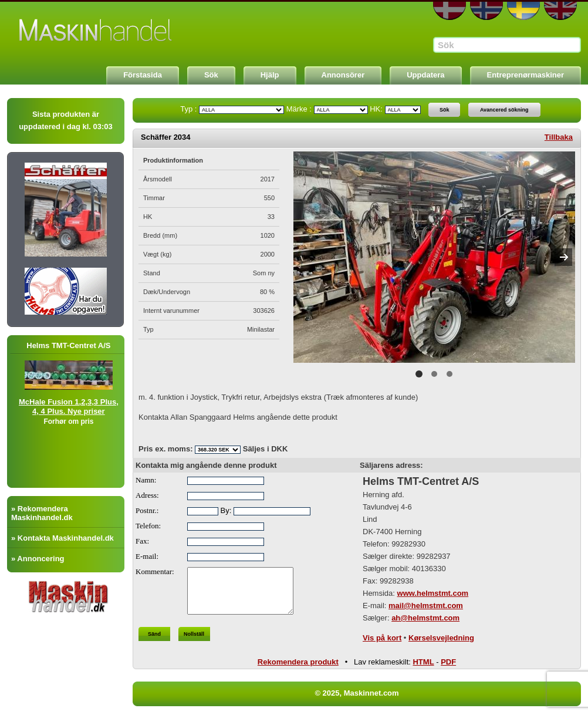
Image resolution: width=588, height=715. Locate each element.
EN (560, 11)
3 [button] (450, 374)
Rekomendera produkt (298, 665)
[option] (434, 257)
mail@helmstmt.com (426, 606)
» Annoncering (38, 559)
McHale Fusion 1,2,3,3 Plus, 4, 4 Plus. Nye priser (79, 407)
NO (486, 11)
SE (523, 11)
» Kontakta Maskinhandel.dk (62, 538)
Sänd (154, 643)
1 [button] (419, 374)
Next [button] (563, 257)
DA (450, 11)
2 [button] (434, 374)
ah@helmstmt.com (425, 618)
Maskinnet (96, 31)
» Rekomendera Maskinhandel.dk (42, 513)
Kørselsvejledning (441, 638)
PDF (448, 665)
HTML (423, 665)
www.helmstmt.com (433, 593)
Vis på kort (382, 638)
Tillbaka (559, 137)
